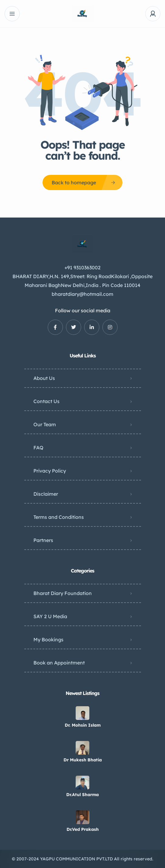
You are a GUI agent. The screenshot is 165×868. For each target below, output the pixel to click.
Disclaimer (46, 494)
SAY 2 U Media (50, 616)
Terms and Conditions (59, 517)
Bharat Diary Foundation (63, 593)
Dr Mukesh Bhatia (83, 760)
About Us (44, 378)
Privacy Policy (50, 471)
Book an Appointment (59, 663)
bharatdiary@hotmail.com (82, 294)
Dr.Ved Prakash (83, 829)
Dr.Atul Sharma (82, 795)
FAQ (38, 448)
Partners (43, 540)
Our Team (45, 424)
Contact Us (46, 401)
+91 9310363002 (82, 267)
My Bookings (48, 639)
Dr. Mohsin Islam (83, 725)
